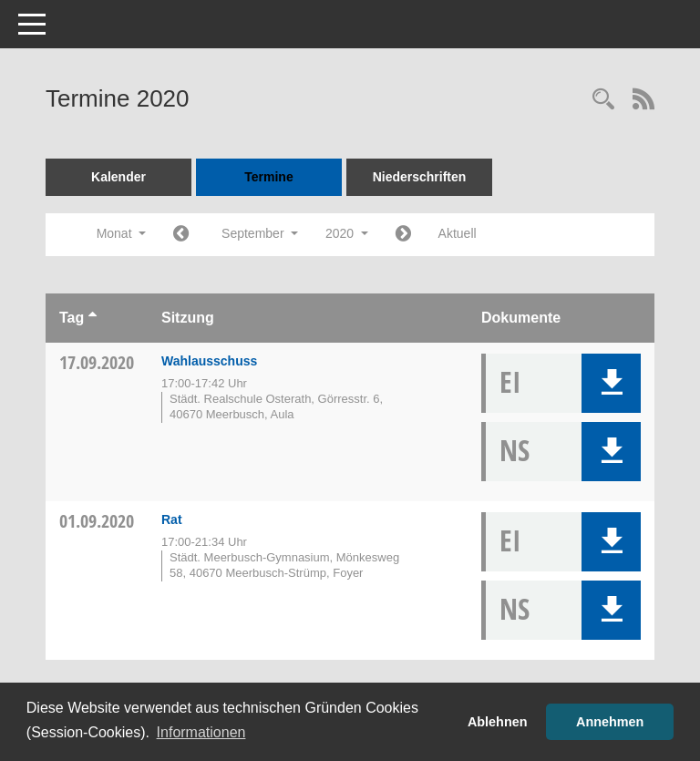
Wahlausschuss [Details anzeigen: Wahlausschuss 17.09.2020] (209, 361)
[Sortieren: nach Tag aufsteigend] (93, 318)
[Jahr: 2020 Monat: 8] (181, 235)
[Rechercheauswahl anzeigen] (603, 101)
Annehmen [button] (610, 722)
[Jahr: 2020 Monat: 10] (403, 235)
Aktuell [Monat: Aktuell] (458, 233)
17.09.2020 (97, 362)
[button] (611, 383)
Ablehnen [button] (498, 722)
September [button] (260, 233)
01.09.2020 (97, 521)
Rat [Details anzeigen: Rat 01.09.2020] (172, 519)
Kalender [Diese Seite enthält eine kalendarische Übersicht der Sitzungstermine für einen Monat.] (118, 177)
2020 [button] (347, 233)
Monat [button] (121, 233)
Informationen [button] (201, 732)
